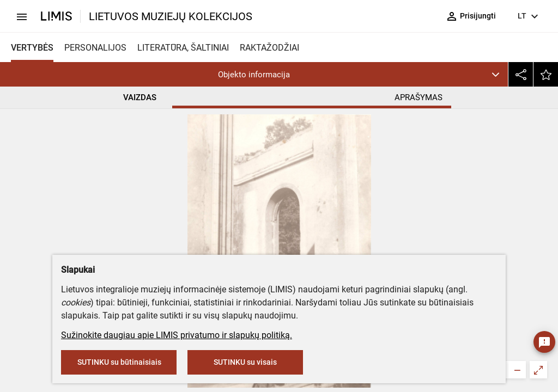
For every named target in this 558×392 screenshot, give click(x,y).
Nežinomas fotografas (243, 252)
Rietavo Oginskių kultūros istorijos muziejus (290, 204)
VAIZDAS (140, 97)
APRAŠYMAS (419, 97)
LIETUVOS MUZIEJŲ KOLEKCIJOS (171, 16)
